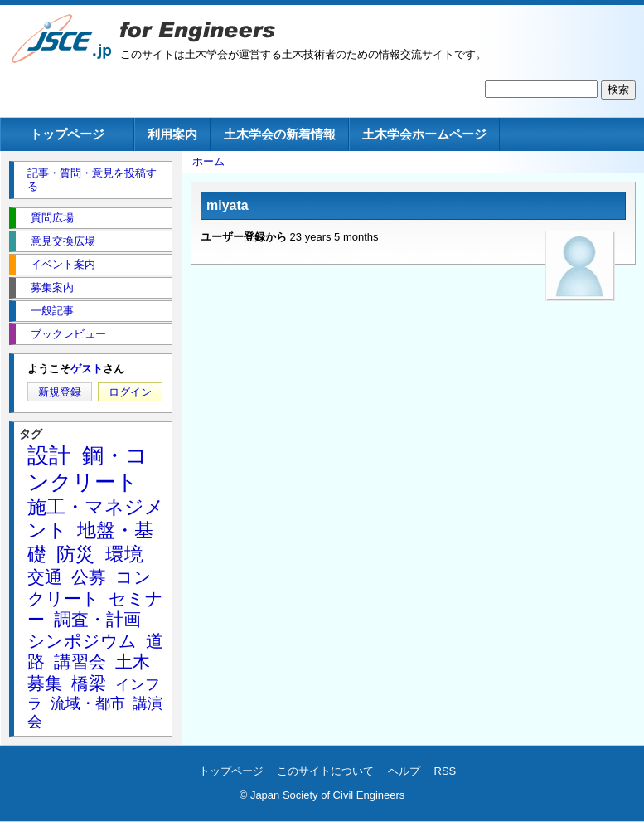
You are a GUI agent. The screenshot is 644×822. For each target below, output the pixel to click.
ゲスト (87, 369)
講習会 (80, 661)
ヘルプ (404, 771)
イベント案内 (63, 264)
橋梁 (89, 683)
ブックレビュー (68, 334)
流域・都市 (88, 703)
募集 (45, 683)
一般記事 (52, 311)
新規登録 (60, 392)
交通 (45, 577)
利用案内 (172, 134)
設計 (49, 455)
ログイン (130, 392)
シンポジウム (82, 641)
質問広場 (52, 218)
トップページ (67, 134)
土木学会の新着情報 (280, 134)
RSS (445, 771)
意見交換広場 (63, 241)
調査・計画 (97, 619)
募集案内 (52, 287)
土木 (133, 661)
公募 (89, 577)
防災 (75, 554)
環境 (124, 554)
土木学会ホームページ (424, 134)
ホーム (208, 161)
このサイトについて (325, 771)
